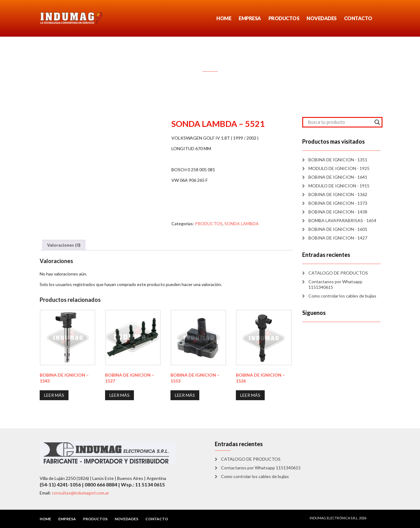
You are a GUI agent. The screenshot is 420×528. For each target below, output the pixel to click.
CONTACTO (358, 18)
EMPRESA (250, 18)
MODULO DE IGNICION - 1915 (339, 186)
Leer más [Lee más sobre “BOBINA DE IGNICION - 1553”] (185, 395)
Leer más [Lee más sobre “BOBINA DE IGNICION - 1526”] (250, 395)
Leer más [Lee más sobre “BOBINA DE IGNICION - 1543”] (54, 395)
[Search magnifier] (377, 122)
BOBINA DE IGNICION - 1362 (338, 194)
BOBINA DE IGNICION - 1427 (338, 238)
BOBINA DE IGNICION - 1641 (338, 177)
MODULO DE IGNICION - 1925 (339, 168)
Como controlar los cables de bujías (342, 296)
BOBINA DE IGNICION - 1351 (338, 160)
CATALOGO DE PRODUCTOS (338, 273)
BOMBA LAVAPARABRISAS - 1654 (342, 220)
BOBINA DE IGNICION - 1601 (338, 229)
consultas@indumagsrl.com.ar (80, 493)
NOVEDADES (322, 18)
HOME (224, 18)
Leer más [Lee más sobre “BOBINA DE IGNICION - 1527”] (119, 395)
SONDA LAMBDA (242, 224)
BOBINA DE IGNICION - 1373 (338, 203)
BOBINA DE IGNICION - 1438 (338, 212)
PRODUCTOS (284, 18)
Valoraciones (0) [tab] (64, 245)
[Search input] (340, 122)
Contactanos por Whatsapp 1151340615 (335, 284)
